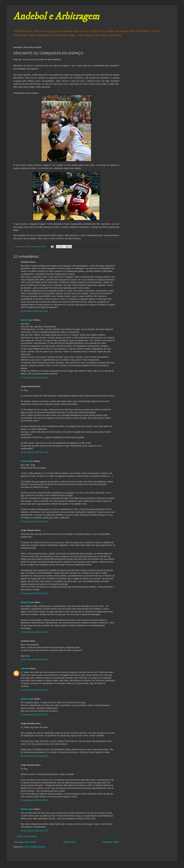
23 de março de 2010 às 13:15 (34, 660)
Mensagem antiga (111, 842)
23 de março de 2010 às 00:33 (34, 522)
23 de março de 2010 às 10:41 (34, 593)
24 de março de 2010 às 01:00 (34, 800)
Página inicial (69, 842)
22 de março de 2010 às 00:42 (34, 378)
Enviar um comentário (27, 836)
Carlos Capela (27, 320)
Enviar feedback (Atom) (35, 847)
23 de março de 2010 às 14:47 (34, 690)
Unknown (25, 668)
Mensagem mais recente (25, 842)
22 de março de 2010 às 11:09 (34, 452)
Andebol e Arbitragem (56, 16)
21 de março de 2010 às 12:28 (34, 311)
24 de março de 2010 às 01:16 (34, 831)
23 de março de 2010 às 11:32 (34, 632)
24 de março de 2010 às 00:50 (34, 756)
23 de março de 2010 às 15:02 (34, 715)
